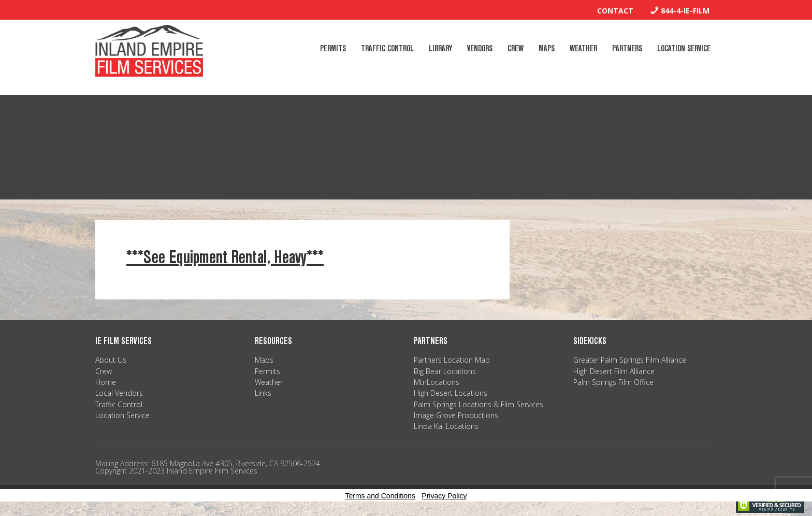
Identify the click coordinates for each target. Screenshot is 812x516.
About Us (111, 360)
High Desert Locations (451, 393)
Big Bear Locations (445, 371)
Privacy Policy (444, 496)
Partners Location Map (452, 360)
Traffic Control (119, 404)
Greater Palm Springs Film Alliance (630, 360)
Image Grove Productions (456, 415)
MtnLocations (437, 382)
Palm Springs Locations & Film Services (479, 404)
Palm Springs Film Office (613, 382)
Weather (269, 382)
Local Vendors (119, 393)
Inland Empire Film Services (149, 51)
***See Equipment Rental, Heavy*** (225, 257)
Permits (267, 371)
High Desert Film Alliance (614, 371)
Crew (104, 371)
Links (263, 393)
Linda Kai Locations (446, 426)
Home (106, 382)
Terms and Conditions (380, 496)
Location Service (122, 415)
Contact (615, 11)
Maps (264, 360)
